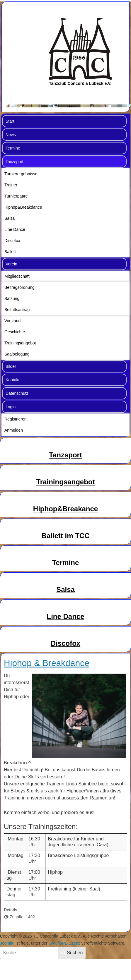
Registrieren (15, 419)
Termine (13, 148)
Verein (11, 264)
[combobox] (29, 953)
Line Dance (15, 229)
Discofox (12, 241)
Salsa (10, 218)
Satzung (12, 298)
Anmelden (14, 430)
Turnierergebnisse (21, 174)
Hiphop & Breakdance (47, 663)
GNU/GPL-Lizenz (64, 943)
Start (10, 121)
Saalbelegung (17, 354)
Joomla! (7, 943)
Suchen (72, 953)
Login (11, 407)
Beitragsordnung (19, 287)
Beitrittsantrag (17, 310)
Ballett (10, 252)
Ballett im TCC (65, 536)
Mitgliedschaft (17, 276)
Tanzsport (15, 162)
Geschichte (15, 332)
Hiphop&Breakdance (23, 207)
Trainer (11, 185)
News (11, 135)
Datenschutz (17, 393)
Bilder (11, 366)
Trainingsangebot (20, 343)
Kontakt (12, 380)
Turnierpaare (16, 196)
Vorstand (12, 321)
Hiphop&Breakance (65, 509)
